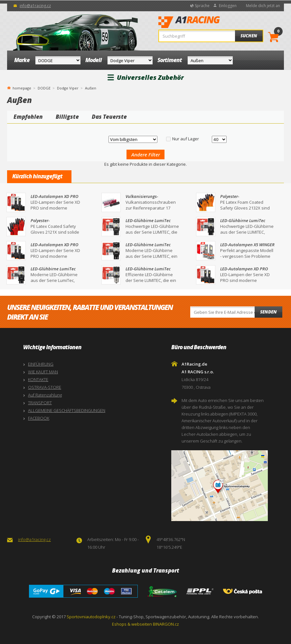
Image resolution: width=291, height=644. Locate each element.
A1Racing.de (209, 23)
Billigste (67, 117)
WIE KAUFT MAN (43, 372)
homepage (22, 88)
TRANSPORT (40, 403)
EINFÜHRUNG (41, 364)
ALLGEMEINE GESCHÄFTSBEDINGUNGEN (67, 410)
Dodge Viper (68, 88)
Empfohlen (28, 117)
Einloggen (228, 6)
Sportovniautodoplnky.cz (91, 617)
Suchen (249, 36)
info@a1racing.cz (35, 6)
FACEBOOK (39, 418)
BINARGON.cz (166, 624)
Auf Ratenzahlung (45, 395)
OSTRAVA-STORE (45, 387)
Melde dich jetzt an (263, 6)
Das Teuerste (109, 117)
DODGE (44, 88)
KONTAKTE (38, 379)
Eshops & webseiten (132, 624)
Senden (268, 312)
